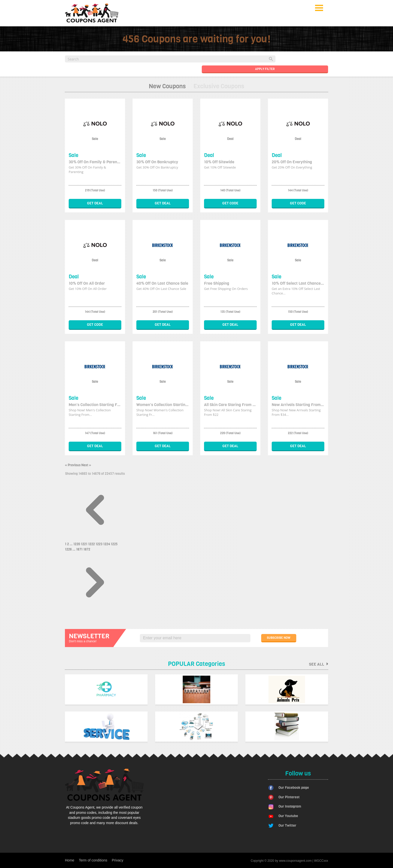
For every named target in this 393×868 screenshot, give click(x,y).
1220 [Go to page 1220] (77, 544)
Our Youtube (288, 816)
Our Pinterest (289, 797)
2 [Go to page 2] (68, 544)
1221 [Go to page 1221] (85, 544)
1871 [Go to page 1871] (80, 549)
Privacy (118, 860)
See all (319, 664)
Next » (86, 465)
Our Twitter (287, 825)
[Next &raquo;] (95, 611)
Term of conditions (93, 860)
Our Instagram (290, 806)
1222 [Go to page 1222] (92, 544)
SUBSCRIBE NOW (279, 638)
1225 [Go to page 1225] (114, 544)
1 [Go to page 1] (66, 544)
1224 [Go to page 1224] (107, 544)
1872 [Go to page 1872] (87, 549)
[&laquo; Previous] (95, 539)
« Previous (73, 465)
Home (70, 860)
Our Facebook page (294, 788)
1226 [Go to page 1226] (69, 549)
